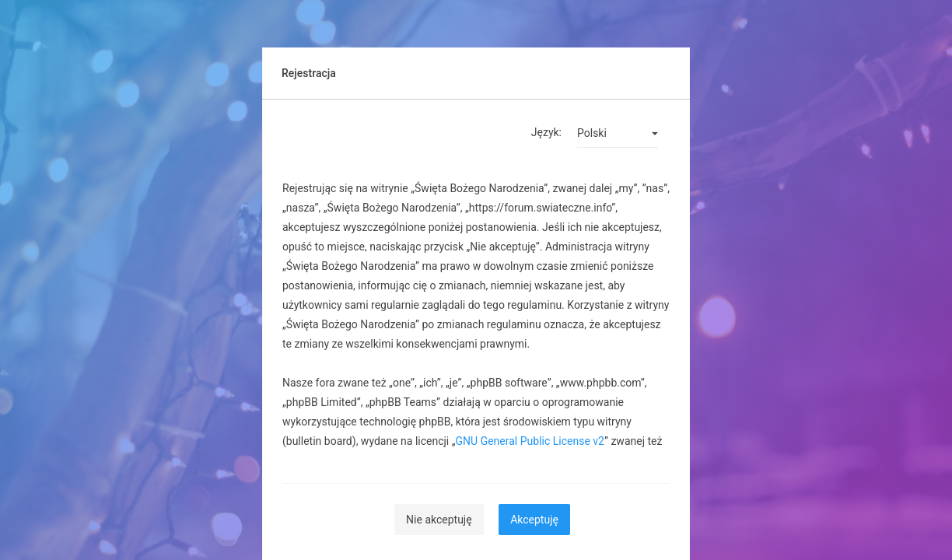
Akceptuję (534, 520)
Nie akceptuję (439, 520)
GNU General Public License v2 (530, 441)
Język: (546, 132)
